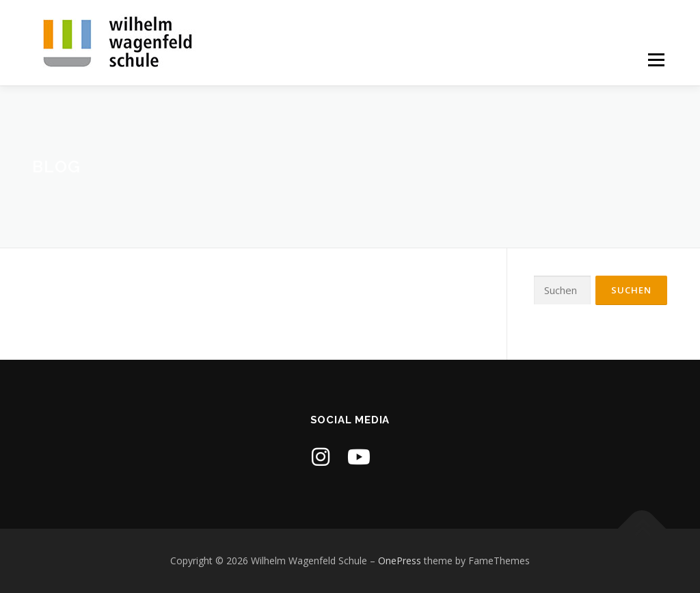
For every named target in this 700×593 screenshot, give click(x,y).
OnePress (400, 561)
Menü (656, 60)
